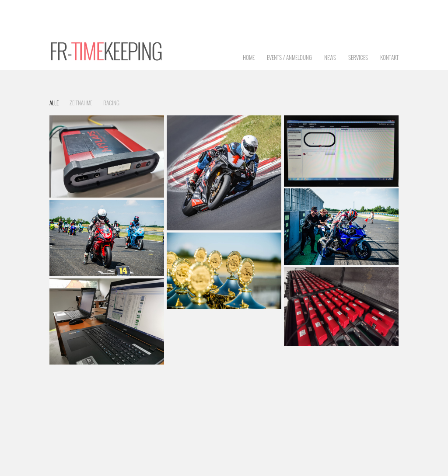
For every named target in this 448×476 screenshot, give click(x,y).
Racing (111, 103)
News (330, 57)
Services (358, 57)
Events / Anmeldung (289, 57)
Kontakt (389, 57)
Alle (54, 103)
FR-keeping (106, 50)
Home (249, 57)
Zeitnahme (81, 103)
